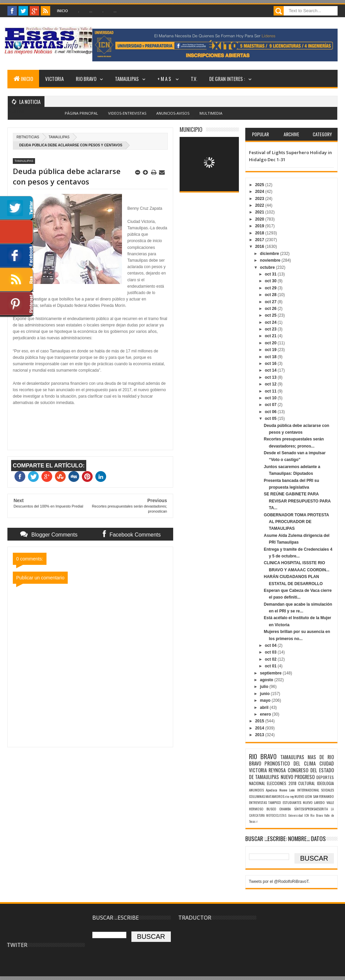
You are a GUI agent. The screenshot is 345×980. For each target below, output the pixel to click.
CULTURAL (307, 783)
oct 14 (271, 370)
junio (265, 694)
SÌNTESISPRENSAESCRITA (311, 809)
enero (266, 714)
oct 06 (271, 412)
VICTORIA (54, 79)
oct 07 (271, 405)
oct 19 (271, 350)
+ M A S (165, 79)
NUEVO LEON (303, 796)
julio (265, 687)
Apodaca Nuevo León (280, 790)
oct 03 (271, 652)
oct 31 (271, 274)
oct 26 (271, 309)
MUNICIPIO (191, 129)
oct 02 (271, 659)
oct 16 (271, 364)
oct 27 (271, 302)
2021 (260, 212)
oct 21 (271, 336)
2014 (260, 728)
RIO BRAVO (86, 79)
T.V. (194, 79)
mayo (266, 700)
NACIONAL (257, 783)
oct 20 (271, 343)
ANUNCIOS (256, 790)
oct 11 (271, 391)
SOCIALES (327, 790)
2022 (260, 205)
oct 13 (271, 377)
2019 (260, 226)
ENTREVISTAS (258, 802)
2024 (260, 192)
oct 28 (271, 295)
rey (292, 796)
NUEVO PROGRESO (298, 777)
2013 (260, 735)
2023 (260, 199)
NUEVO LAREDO (314, 802)
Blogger (187, 117)
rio (287, 796)
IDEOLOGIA (325, 783)
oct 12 (271, 384)
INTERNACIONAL (308, 790)
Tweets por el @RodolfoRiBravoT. (279, 882)
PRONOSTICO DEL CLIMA (290, 763)
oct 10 (271, 398)
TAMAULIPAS (127, 79)
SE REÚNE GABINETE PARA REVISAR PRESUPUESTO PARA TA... (297, 501)
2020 (260, 219)
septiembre (271, 673)
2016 (260, 247)
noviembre (271, 260)
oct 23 (271, 329)
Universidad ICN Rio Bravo (305, 815)
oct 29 (271, 288)
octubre (268, 267)
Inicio (62, 11)
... (91, 11)
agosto (267, 680)
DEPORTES (325, 777)
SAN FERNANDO (323, 796)
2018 (260, 233)
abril (265, 708)
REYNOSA (277, 770)
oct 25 (271, 315)
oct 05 (271, 419)
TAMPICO (275, 802)
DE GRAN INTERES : (227, 79)
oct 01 (271, 666)
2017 (260, 240)
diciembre (270, 254)
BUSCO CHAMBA (279, 809)
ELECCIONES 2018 (282, 783)
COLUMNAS (257, 796)
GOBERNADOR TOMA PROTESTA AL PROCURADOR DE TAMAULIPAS (296, 522)
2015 (260, 721)
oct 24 (271, 322)
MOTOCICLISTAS (276, 815)
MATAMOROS (275, 796)
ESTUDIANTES (292, 802)
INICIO (23, 79)
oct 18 (271, 357)
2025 (260, 185)
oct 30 (271, 281)
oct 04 (271, 645)
